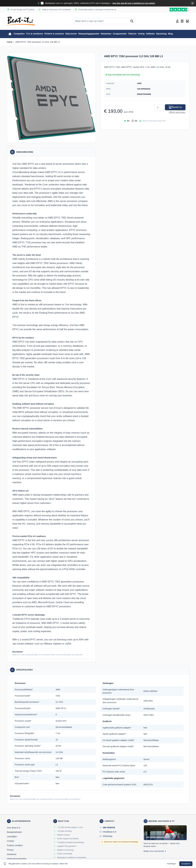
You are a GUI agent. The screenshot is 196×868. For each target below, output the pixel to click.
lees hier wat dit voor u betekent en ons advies (134, 3)
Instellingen (172, 864)
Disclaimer (12, 854)
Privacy (10, 850)
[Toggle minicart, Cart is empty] (187, 21)
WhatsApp (108, 836)
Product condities (15, 845)
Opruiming (161, 34)
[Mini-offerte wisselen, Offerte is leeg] (182, 21)
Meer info (64, 864)
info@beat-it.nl (109, 832)
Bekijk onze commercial (155, 851)
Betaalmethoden (14, 832)
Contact (11, 841)
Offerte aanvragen (177, 112)
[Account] (177, 21)
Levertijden (12, 837)
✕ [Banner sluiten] (192, 3)
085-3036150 (109, 828)
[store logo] (21, 21)
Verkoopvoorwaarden (17, 859)
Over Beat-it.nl (14, 828)
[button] (51, 98)
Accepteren (186, 864)
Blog (170, 34)
